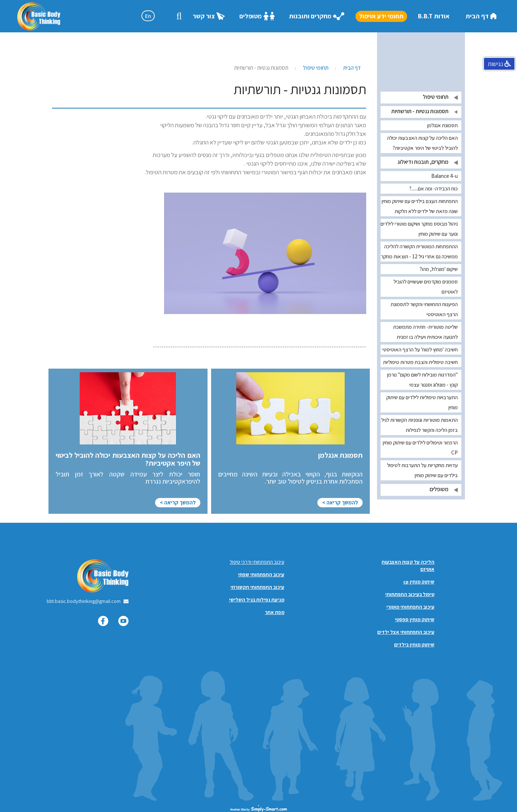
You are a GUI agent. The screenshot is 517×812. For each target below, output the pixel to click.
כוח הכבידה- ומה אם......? (434, 188)
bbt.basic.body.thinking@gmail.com (84, 601)
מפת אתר (275, 612)
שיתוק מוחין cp (419, 582)
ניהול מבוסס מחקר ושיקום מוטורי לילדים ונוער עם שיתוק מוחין (419, 229)
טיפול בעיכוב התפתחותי (410, 594)
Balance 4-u (444, 176)
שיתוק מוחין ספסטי (415, 619)
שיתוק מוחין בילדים (414, 645)
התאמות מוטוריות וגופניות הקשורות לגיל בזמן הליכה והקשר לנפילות (420, 425)
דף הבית (481, 16)
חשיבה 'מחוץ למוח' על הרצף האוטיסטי (420, 349)
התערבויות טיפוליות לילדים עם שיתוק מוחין (422, 402)
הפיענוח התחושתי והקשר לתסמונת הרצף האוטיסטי (424, 309)
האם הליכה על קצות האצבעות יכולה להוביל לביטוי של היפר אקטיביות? (422, 143)
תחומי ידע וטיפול (381, 16)
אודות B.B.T (434, 16)
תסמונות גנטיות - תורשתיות (420, 111)
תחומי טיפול (316, 68)
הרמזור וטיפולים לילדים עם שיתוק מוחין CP (420, 447)
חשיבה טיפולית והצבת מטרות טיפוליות (420, 362)
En (148, 16)
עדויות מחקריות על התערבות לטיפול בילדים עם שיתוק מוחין (422, 470)
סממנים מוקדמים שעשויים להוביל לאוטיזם (426, 287)
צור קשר (209, 16)
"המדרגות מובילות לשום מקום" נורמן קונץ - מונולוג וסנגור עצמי (422, 380)
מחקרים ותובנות (317, 16)
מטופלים (257, 16)
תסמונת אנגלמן (443, 125)
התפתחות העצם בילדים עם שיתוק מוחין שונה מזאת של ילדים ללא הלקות (420, 206)
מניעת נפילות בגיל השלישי (257, 600)
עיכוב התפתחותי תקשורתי (257, 587)
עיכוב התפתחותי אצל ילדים (406, 632)
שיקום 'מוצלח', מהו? (439, 269)
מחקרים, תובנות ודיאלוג (423, 162)
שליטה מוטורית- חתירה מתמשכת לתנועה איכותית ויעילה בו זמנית (425, 332)
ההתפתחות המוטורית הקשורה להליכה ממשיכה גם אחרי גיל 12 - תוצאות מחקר (419, 251)
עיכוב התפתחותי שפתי (261, 575)
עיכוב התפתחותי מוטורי (410, 607)
